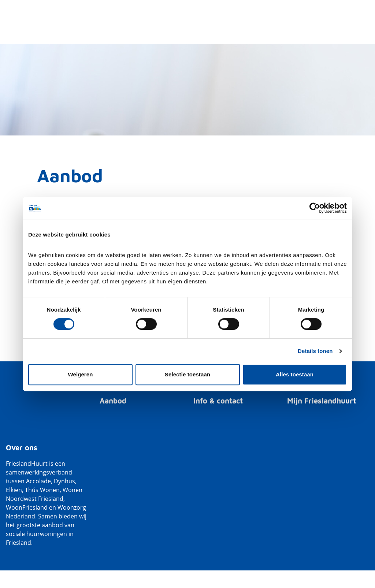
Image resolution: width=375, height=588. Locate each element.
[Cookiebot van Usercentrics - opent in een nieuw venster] (315, 208)
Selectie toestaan (187, 374)
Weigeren (80, 374)
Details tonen (315, 351)
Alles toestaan (295, 374)
